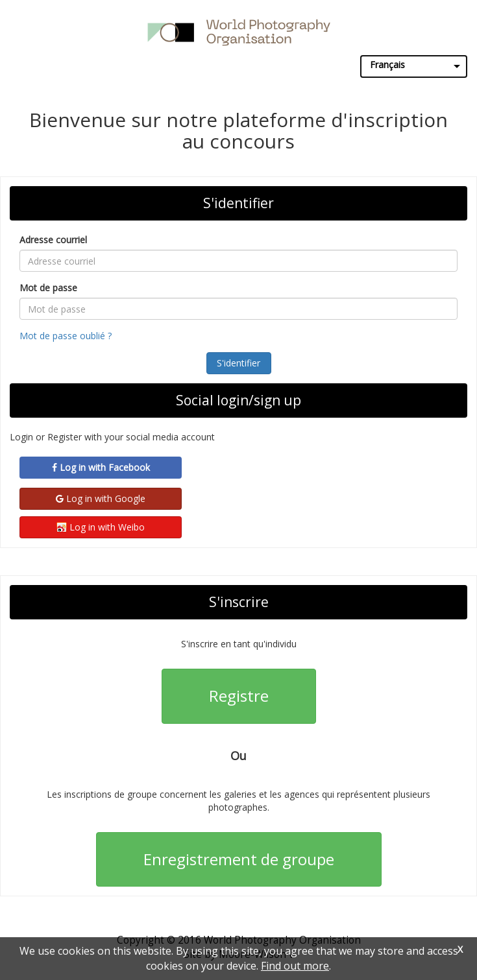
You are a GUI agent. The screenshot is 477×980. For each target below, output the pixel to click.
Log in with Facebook (101, 467)
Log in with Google (101, 498)
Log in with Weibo (101, 527)
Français (387, 65)
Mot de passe (48, 288)
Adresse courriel (53, 240)
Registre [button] (239, 696)
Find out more (295, 966)
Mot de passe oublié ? (66, 336)
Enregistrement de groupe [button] (239, 859)
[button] (239, 363)
